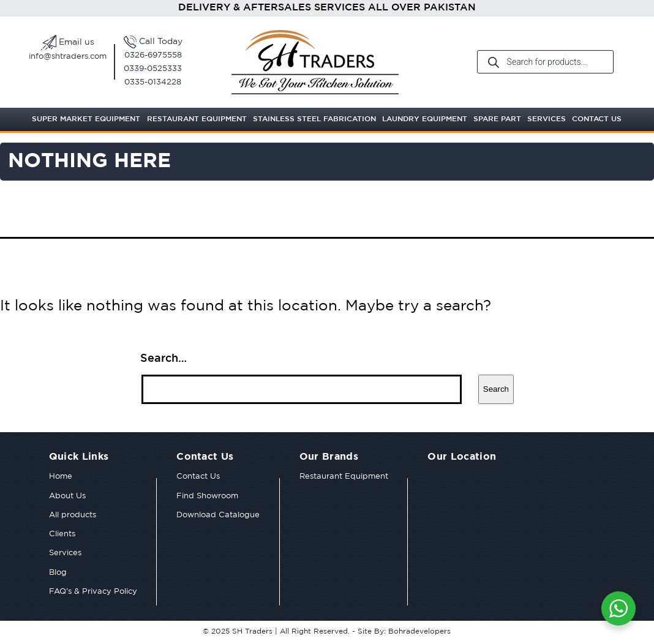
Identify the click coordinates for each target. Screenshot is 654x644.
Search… (163, 359)
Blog (58, 573)
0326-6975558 (153, 55)
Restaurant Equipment (197, 119)
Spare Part (497, 119)
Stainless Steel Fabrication (314, 119)
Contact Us (597, 119)
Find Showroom (207, 496)
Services (547, 119)
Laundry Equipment (425, 119)
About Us (67, 496)
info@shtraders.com (68, 57)
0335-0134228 (153, 82)
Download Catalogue (218, 515)
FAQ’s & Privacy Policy (93, 592)
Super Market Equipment (86, 119)
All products (73, 515)
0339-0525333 (153, 69)
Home (61, 477)
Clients (62, 534)
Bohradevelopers (419, 631)
